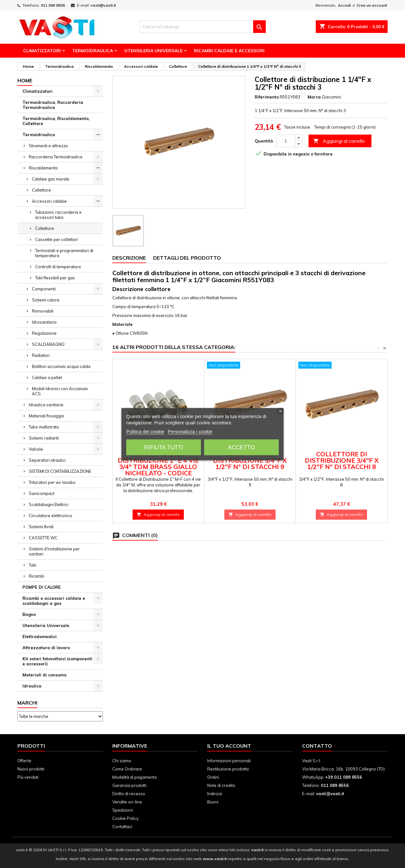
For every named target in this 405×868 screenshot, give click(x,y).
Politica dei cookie (145, 431)
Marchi (27, 703)
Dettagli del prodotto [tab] (187, 258)
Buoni (213, 802)
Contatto (317, 746)
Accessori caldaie (49, 201)
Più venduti (28, 777)
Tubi (33, 565)
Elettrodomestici (40, 637)
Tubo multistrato (44, 427)
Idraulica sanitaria (46, 405)
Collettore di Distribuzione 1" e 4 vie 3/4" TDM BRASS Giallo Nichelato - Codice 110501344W (158, 467)
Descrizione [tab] (129, 258)
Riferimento (267, 97)
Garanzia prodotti (129, 785)
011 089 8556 (53, 5)
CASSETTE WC (43, 538)
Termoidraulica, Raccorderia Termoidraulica (53, 105)
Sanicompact (42, 493)
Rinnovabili (43, 311)
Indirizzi (215, 794)
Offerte (24, 761)
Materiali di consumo (44, 675)
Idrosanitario (44, 322)
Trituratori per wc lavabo (52, 482)
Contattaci (122, 827)
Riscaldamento (43, 168)
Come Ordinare (127, 769)
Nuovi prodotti (31, 769)
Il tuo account (229, 746)
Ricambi (37, 576)
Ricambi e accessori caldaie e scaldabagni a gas (54, 601)
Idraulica (32, 686)
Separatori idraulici (47, 460)
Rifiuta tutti (163, 447)
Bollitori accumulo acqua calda (61, 366)
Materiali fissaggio (47, 416)
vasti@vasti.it (103, 5)
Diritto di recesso (129, 794)
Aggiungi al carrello (339, 141)
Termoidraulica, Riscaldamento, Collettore (56, 121)
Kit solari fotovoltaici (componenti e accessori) (57, 661)
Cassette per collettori (56, 239)
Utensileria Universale (153, 51)
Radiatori (41, 355)
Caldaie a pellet (47, 377)
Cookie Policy (125, 818)
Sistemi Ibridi (41, 527)
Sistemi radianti (44, 438)
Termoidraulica (93, 51)
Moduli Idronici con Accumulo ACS (60, 391)
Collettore (41, 190)
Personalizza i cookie (190, 431)
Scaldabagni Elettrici (49, 504)
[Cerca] (202, 27)
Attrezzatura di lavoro (46, 648)
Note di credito (221, 785)
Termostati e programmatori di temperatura (64, 253)
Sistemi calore (46, 300)
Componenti (44, 289)
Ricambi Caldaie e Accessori (229, 51)
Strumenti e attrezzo (48, 146)
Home (25, 80)
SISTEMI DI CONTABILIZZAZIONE (60, 471)
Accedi (344, 5)
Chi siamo (122, 761)
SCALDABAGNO (48, 344)
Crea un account (372, 5)
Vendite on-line (127, 802)
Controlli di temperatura (58, 267)
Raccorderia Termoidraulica (56, 157)
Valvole (36, 449)
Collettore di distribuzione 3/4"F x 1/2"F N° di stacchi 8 (342, 460)
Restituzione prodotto (228, 769)
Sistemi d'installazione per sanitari (54, 551)
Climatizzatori (42, 51)
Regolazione (44, 333)
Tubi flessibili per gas (55, 278)
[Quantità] (286, 141)
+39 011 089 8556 (344, 777)
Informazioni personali (229, 761)
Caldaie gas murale (51, 179)
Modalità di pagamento (135, 777)
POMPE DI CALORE (42, 587)
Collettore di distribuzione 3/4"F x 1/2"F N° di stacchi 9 (250, 460)
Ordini (213, 777)
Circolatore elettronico (50, 516)
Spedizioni (123, 810)
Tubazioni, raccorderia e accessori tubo (58, 215)
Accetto (241, 447)
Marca (314, 97)
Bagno (29, 614)
